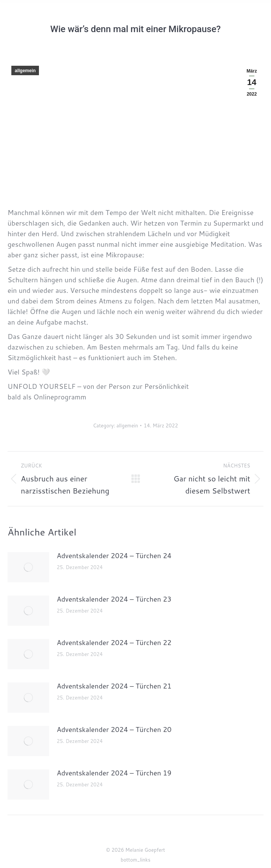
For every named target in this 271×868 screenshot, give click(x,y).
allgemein (25, 71)
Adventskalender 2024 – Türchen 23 (114, 599)
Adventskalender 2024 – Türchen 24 (114, 555)
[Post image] (28, 567)
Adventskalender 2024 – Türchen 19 (114, 773)
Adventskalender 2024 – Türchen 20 (114, 729)
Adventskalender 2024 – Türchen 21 (114, 686)
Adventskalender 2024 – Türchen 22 (114, 642)
